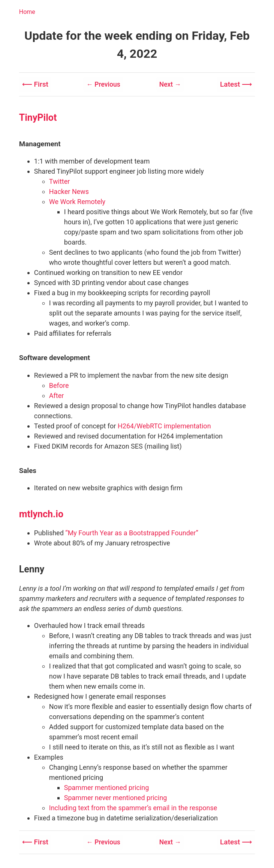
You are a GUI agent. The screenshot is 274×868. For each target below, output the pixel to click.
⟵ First (36, 84)
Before (59, 385)
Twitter (60, 181)
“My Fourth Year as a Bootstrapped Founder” (132, 532)
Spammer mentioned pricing (107, 787)
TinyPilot (38, 117)
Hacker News (69, 191)
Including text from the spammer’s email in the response (133, 807)
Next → (169, 84)
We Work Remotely (77, 201)
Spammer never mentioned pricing (116, 797)
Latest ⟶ (235, 84)
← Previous (104, 84)
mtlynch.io (41, 513)
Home (27, 12)
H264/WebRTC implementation (164, 425)
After (57, 395)
